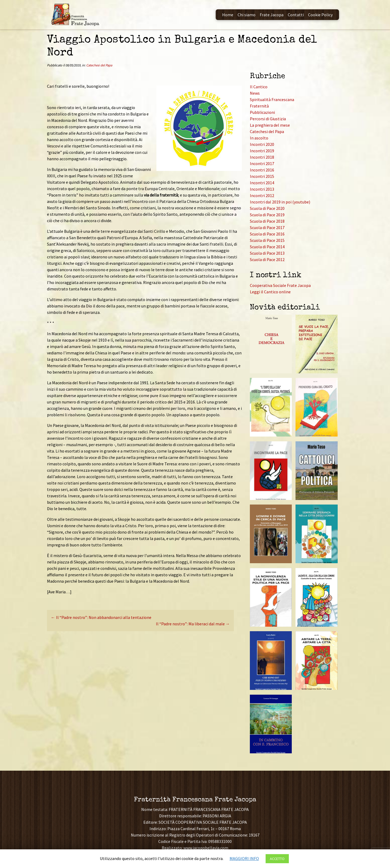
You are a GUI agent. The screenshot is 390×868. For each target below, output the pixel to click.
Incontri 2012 (262, 195)
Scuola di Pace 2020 (267, 208)
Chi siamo (247, 15)
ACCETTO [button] (277, 859)
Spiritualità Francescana (272, 99)
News (255, 93)
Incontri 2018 (262, 157)
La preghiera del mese (270, 125)
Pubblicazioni (262, 112)
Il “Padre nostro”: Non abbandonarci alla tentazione (101, 617)
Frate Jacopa (272, 15)
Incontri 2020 (262, 144)
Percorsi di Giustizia (268, 119)
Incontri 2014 (262, 183)
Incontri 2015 (262, 176)
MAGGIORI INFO (244, 858)
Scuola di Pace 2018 (267, 221)
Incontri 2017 (262, 163)
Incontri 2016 (262, 170)
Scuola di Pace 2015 (267, 240)
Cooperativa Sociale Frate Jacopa (280, 285)
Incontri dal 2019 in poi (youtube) (280, 202)
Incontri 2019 (262, 151)
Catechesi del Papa (99, 65)
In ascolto (259, 138)
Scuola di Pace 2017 (267, 227)
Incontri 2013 (262, 189)
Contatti (296, 15)
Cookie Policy (320, 15)
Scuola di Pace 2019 (267, 215)
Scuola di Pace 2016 (267, 234)
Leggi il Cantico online (270, 292)
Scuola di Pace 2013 (267, 253)
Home (228, 15)
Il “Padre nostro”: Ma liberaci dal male (193, 624)
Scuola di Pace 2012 (267, 259)
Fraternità (259, 106)
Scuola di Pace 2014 (267, 247)
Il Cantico (259, 87)
